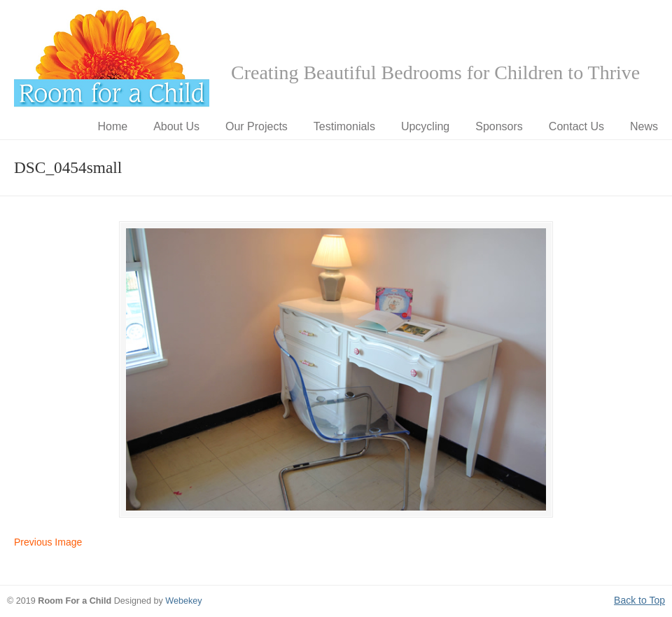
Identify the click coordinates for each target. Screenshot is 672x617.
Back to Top (639, 600)
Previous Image (48, 542)
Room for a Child (112, 57)
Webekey (183, 601)
